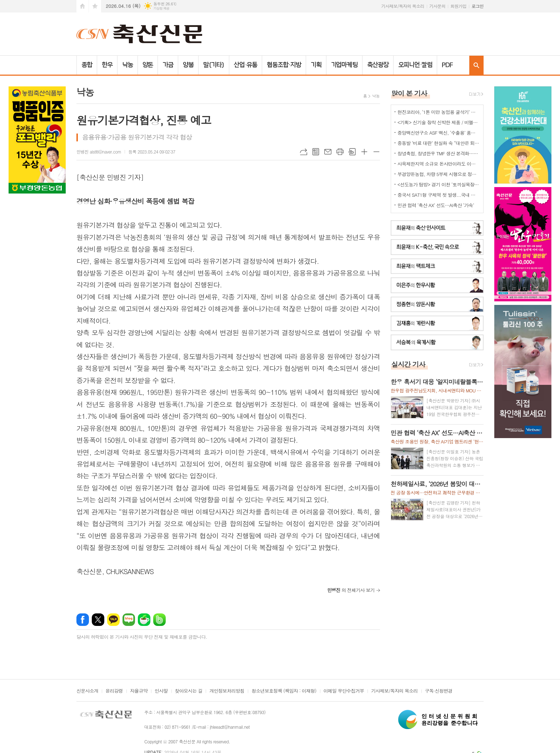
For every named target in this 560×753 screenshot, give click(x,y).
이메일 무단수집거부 (344, 691)
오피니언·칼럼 (415, 65)
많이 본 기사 (409, 93)
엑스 (98, 620)
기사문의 (437, 6)
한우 (107, 65)
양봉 (188, 65)
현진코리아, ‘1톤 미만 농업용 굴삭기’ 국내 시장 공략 (439, 112)
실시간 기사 (408, 364)
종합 (87, 65)
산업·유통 (246, 65)
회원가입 (458, 6)
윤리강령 (114, 691)
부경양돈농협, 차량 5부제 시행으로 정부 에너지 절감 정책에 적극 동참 (439, 174)
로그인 (477, 6)
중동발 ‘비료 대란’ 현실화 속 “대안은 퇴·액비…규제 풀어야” (439, 143)
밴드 (159, 620)
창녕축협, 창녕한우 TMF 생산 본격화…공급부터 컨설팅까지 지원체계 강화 (439, 153)
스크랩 (352, 152)
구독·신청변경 (439, 691)
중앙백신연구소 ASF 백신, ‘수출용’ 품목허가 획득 (439, 133)
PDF (447, 65)
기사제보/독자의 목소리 (403, 6)
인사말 (161, 691)
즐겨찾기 (95, 6)
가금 (168, 65)
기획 (316, 65)
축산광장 (378, 65)
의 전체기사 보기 (351, 590)
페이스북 (83, 620)
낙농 (127, 65)
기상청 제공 (161, 8)
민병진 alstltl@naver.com (99, 152)
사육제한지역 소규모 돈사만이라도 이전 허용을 (439, 164)
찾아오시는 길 (189, 691)
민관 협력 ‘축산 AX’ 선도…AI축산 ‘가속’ (436, 205)
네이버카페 (144, 620)
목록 (316, 152)
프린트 (340, 152)
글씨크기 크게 (364, 152)
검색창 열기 (476, 65)
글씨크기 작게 (376, 152)
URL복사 (304, 152)
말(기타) (214, 65)
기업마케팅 (344, 65)
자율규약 (139, 691)
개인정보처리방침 (227, 691)
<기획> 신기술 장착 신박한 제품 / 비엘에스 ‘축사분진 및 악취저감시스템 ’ (439, 122)
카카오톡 (113, 620)
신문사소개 (87, 691)
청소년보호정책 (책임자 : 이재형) (284, 691)
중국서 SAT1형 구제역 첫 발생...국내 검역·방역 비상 (439, 195)
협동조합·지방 (284, 65)
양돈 (148, 65)
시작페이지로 (82, 6)
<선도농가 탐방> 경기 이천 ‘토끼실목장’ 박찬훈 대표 (439, 184)
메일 (328, 152)
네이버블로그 (129, 620)
